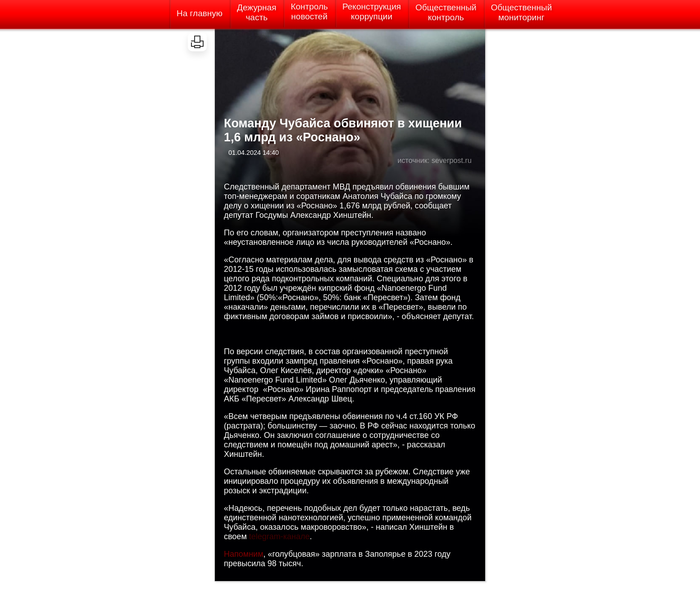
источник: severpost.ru (434, 160)
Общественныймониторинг (522, 12)
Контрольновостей (309, 11)
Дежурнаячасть (257, 12)
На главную (200, 13)
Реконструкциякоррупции (372, 11)
